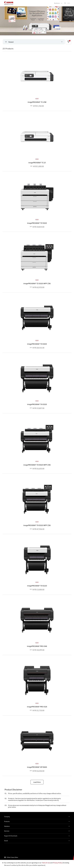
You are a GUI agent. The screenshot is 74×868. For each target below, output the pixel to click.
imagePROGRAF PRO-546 (37, 646)
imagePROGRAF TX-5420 (37, 344)
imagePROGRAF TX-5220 (37, 586)
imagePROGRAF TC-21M (37, 102)
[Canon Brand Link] (9, 3)
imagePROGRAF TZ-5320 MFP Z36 (37, 283)
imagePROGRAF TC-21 (37, 163)
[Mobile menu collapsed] (69, 3)
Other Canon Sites (12, 857)
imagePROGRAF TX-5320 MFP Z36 (37, 525)
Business (57, 3)
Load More (37, 782)
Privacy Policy (58, 863)
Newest (11, 42)
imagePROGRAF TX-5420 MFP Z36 (37, 465)
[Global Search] (65, 3)
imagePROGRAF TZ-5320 (37, 223)
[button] (34, 33)
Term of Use (46, 863)
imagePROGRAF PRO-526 (37, 707)
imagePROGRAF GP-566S (37, 767)
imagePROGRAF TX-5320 (37, 404)
